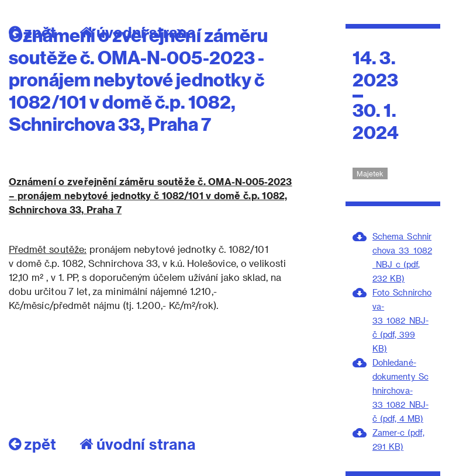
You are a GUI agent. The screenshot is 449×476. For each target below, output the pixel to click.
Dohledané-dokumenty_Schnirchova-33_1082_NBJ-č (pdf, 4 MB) (400, 390)
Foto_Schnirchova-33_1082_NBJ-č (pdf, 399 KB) (402, 320)
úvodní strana (138, 444)
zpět (32, 444)
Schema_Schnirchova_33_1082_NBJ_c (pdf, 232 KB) (402, 257)
